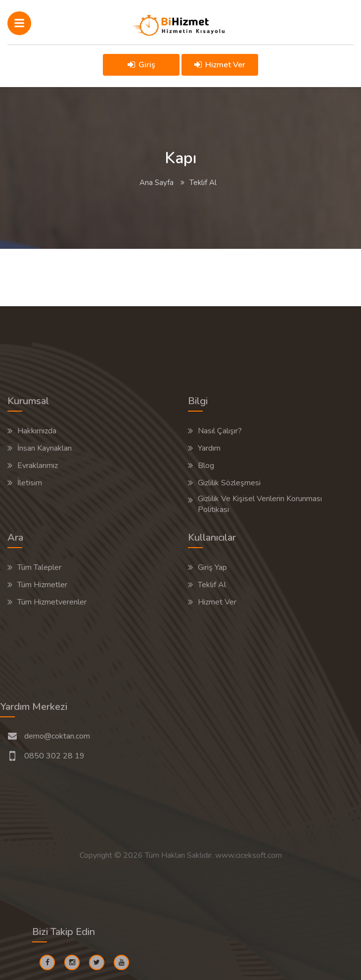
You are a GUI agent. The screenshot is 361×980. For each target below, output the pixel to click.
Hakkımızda (37, 431)
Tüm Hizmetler (42, 585)
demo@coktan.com (57, 736)
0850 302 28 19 (54, 756)
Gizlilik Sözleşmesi (229, 483)
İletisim (30, 483)
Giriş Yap (212, 567)
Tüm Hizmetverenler (52, 602)
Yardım (209, 448)
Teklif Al (212, 585)
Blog (206, 466)
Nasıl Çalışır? (220, 431)
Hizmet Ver (220, 65)
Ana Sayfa (157, 183)
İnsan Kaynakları (45, 448)
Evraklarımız (38, 466)
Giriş (141, 65)
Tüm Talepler (39, 567)
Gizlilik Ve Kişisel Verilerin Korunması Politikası (260, 504)
